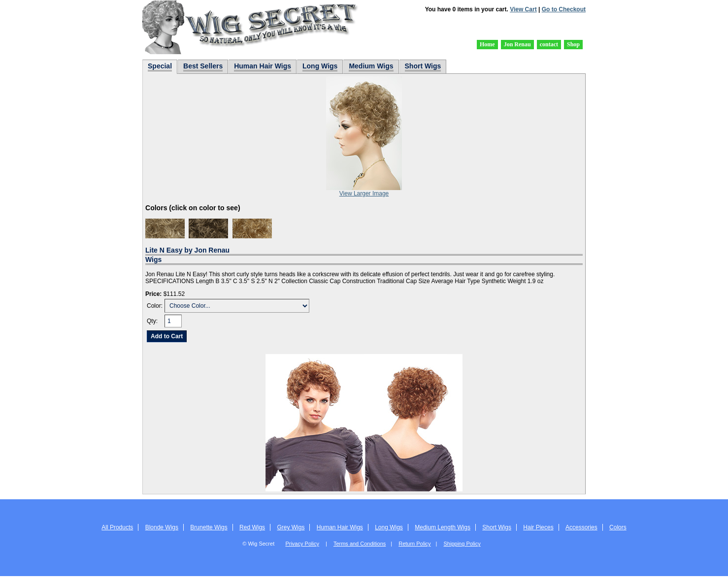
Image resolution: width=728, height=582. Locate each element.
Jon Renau (517, 44)
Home (487, 44)
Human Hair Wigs (340, 527)
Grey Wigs (291, 527)
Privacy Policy (302, 544)
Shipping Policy (462, 544)
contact (549, 44)
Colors (618, 527)
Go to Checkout (564, 9)
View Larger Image (364, 194)
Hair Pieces (538, 527)
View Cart (523, 9)
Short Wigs (497, 527)
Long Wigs (389, 527)
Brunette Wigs (209, 527)
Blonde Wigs (162, 527)
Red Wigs (252, 527)
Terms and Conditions (360, 544)
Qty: (152, 321)
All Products (117, 527)
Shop (573, 44)
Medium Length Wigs (443, 527)
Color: (155, 306)
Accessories (581, 527)
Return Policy (414, 544)
